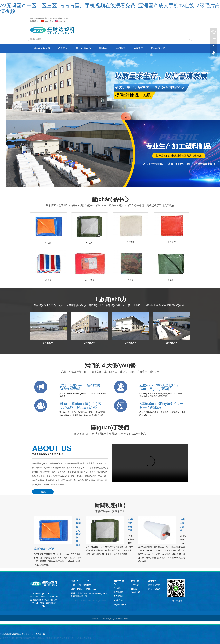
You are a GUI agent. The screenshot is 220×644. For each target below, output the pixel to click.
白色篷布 (130, 242)
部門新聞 (135, 584)
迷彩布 (130, 280)
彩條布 (48, 280)
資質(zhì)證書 (154, 584)
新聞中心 (108, 49)
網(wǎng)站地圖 (99, 599)
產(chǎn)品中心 (86, 49)
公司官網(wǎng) (108, 617)
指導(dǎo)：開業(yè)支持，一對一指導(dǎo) (161, 405)
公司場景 (127, 49)
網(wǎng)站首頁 (43, 49)
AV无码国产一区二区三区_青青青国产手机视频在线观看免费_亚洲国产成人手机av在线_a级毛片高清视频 (110, 8)
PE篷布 (48, 243)
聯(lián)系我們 (166, 49)
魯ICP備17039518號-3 (81, 599)
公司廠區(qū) (48, 343)
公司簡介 (65, 49)
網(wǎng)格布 (120, 603)
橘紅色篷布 (90, 280)
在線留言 (145, 49)
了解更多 (42, 492)
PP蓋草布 (118, 599)
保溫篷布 (172, 242)
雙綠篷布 (172, 280)
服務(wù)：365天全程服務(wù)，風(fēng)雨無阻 (159, 387)
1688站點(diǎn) (122, 617)
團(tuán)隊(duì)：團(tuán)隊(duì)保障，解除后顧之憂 (80, 405)
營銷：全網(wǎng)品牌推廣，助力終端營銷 (81, 387)
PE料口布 (118, 595)
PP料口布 (118, 591)
